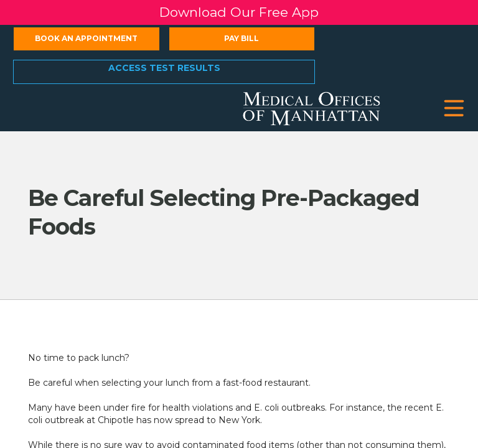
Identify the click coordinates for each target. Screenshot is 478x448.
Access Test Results (164, 68)
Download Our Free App (239, 12)
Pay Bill (241, 38)
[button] (454, 109)
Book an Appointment (86, 38)
